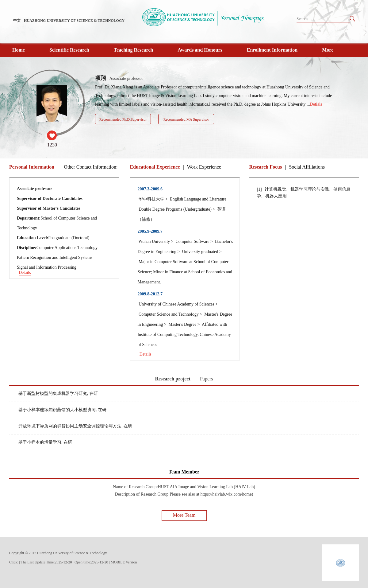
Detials (316, 104)
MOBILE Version (124, 562)
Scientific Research (69, 50)
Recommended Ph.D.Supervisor (123, 119)
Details (25, 273)
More (328, 50)
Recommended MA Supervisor (186, 119)
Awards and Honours (200, 50)
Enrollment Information (272, 50)
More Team (184, 515)
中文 (17, 21)
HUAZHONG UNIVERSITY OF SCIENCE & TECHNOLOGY (74, 21)
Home (19, 50)
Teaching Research (133, 50)
